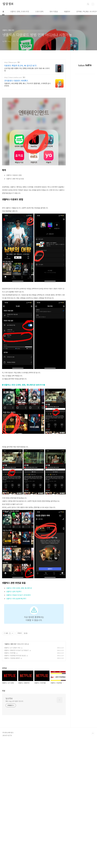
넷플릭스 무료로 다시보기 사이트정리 (18, 653)
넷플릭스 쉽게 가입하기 (14, 650)
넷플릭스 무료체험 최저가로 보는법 (15, 754)
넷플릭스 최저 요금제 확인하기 (16, 657)
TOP (93, 861)
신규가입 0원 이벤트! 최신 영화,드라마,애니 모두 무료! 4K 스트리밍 (27, 69)
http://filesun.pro (10, 62)
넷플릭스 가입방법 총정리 (12, 757)
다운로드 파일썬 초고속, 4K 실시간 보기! (20, 65)
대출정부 (67, 11)
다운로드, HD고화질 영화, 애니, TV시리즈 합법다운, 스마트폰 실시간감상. (27, 84)
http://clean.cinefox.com (13, 77)
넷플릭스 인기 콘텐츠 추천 (12, 746)
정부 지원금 (54, 11)
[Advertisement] (34, 386)
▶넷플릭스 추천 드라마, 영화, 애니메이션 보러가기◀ (23, 414)
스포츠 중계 (39, 11)
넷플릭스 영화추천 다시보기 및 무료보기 (17, 749)
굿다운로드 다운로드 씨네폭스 (16, 81)
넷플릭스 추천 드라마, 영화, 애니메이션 (19, 646)
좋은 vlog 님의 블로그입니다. (15, 829)
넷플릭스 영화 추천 (10, 743)
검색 (88, 4)
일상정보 (8, 4)
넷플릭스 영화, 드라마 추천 (20, 11)
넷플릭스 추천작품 (10, 752)
